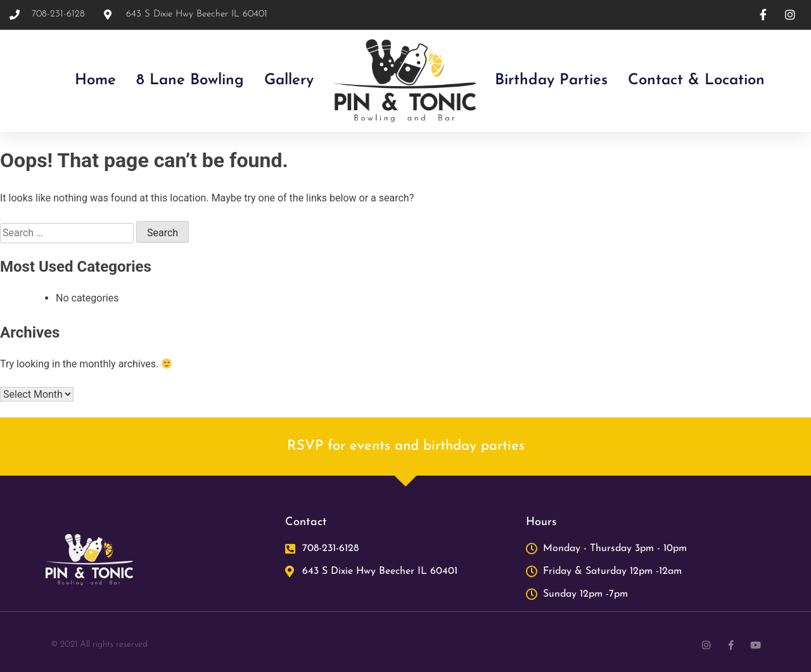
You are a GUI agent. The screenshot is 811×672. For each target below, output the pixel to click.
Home (95, 80)
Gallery (289, 80)
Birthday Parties (551, 80)
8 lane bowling (190, 80)
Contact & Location (696, 80)
